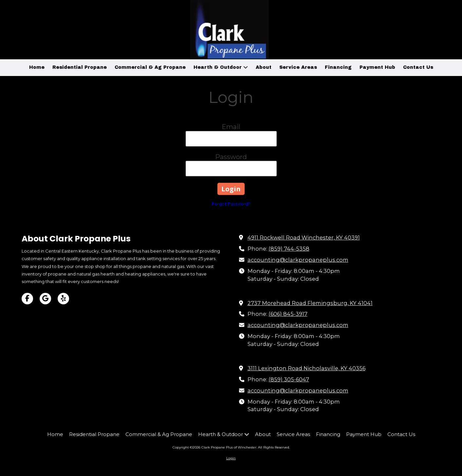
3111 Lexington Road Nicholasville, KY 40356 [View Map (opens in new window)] (306, 368)
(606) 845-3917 (288, 314)
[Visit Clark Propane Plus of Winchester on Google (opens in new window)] (45, 299)
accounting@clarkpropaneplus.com (298, 260)
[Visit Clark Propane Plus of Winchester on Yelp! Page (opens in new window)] (63, 299)
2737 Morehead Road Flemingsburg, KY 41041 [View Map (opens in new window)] (310, 303)
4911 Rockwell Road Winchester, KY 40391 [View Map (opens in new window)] (304, 238)
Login (231, 458)
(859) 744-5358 (289, 249)
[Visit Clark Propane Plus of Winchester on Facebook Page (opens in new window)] (27, 299)
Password (231, 157)
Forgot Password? (231, 204)
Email (231, 127)
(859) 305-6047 (289, 379)
